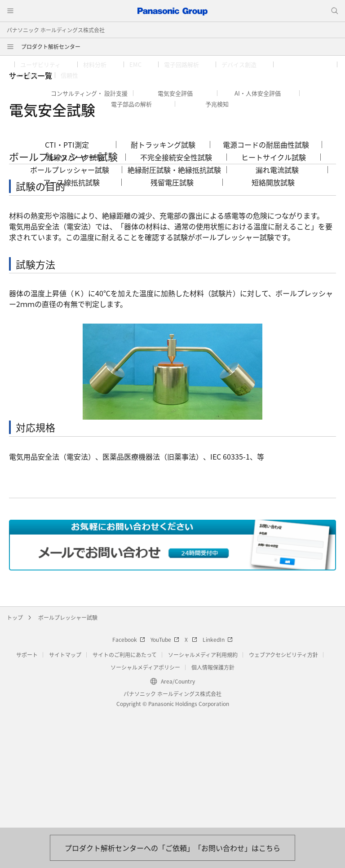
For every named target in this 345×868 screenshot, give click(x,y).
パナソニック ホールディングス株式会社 (56, 30)
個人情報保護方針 (213, 781)
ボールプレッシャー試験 (68, 731)
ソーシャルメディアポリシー (145, 781)
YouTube (165, 753)
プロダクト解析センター (51, 46)
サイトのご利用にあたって (125, 769)
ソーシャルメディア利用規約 (203, 769)
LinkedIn (218, 753)
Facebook (129, 753)
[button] (46, 65)
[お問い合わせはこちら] (172, 848)
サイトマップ (65, 769)
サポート (27, 769)
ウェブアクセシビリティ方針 (283, 769)
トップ (15, 731)
